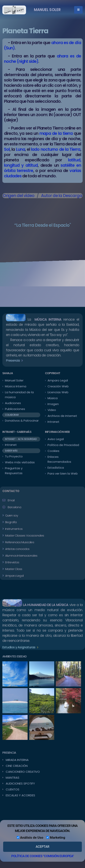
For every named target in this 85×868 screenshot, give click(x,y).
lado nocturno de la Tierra (56, 149)
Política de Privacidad (63, 445)
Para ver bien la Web (63, 473)
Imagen (53, 404)
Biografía (10, 522)
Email (11, 500)
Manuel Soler (14, 380)
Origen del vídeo (19, 196)
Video (52, 410)
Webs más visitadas (20, 462)
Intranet (53, 422)
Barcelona (14, 507)
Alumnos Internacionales (21, 556)
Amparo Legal (58, 380)
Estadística (56, 468)
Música (53, 398)
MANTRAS (13, 778)
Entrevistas (12, 562)
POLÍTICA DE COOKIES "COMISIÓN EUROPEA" (42, 856)
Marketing (56, 837)
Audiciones (13, 403)
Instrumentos (13, 529)
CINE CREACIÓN (17, 766)
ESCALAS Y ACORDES (20, 795)
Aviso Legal (56, 439)
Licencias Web (58, 392)
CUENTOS (13, 789)
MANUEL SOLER (47, 10)
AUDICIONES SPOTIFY (20, 783)
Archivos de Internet (62, 416)
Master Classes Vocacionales (24, 535)
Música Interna (16, 386)
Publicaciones (15, 409)
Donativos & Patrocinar (22, 421)
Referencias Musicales (19, 542)
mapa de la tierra (56, 133)
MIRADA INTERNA (17, 760)
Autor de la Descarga (62, 196)
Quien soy (11, 515)
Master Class (13, 569)
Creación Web (58, 386)
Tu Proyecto (14, 456)
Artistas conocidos (17, 549)
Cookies (53, 451)
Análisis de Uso (30, 837)
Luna (21, 149)
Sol (7, 149)
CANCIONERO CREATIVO (23, 772)
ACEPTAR (42, 847)
